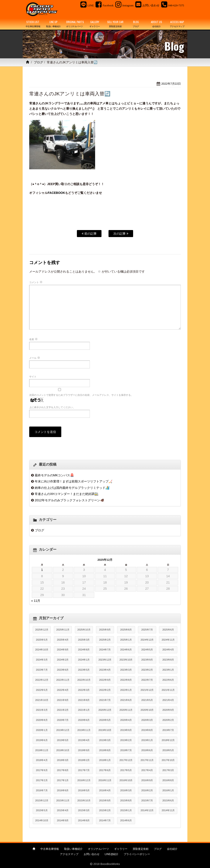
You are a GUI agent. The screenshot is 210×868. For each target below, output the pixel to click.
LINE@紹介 (112, 854)
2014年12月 (147, 810)
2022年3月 (84, 690)
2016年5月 (84, 790)
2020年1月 (42, 730)
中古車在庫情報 (50, 849)
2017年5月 (126, 770)
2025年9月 (105, 630)
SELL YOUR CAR (115, 24)
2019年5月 (63, 740)
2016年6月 (63, 790)
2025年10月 (84, 630)
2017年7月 (84, 770)
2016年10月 (126, 780)
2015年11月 (63, 800)
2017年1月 (63, 780)
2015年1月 (126, 810)
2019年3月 (105, 740)
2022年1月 (126, 690)
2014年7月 (105, 820)
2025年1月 (126, 640)
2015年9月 (105, 800)
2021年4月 (168, 700)
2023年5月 (84, 670)
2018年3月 (63, 760)
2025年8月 (126, 630)
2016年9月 (147, 780)
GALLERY (95, 24)
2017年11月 (147, 760)
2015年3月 (84, 810)
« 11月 (36, 601)
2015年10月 (84, 800)
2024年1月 (84, 660)
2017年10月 (168, 760)
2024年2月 (63, 660)
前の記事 (89, 234)
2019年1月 (147, 740)
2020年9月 (168, 710)
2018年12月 (168, 740)
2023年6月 (63, 670)
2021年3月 (42, 710)
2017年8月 (63, 770)
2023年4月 (105, 670)
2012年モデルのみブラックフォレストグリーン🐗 (69, 500)
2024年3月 (42, 660)
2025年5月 (42, 640)
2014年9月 (63, 820)
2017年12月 (126, 760)
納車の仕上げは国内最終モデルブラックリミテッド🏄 (72, 488)
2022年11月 (63, 680)
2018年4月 (42, 760)
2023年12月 (105, 660)
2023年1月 (168, 670)
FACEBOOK (56, 193)
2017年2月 (42, 780)
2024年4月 (168, 650)
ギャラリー (121, 849)
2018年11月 (42, 750)
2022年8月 (126, 680)
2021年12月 (147, 690)
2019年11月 (84, 730)
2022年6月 (168, 680)
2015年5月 (42, 810)
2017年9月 (42, 770)
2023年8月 (168, 660)
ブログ (38, 62)
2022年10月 (84, 680)
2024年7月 (105, 650)
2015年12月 (42, 800)
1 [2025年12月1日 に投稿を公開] (42, 570)
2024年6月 (126, 650)
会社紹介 (172, 849)
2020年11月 (126, 710)
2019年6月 (42, 740)
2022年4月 (63, 690)
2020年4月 (126, 720)
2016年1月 (168, 790)
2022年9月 (105, 680)
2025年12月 (42, 630)
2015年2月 (105, 810)
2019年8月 (147, 730)
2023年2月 (147, 670)
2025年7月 (147, 630)
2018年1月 (105, 760)
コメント (36, 282)
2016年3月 (126, 790)
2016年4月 (105, 790)
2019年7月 (168, 730)
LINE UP (54, 24)
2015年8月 (126, 800)
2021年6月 (126, 700)
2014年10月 (42, 820)
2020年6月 (84, 720)
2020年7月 (63, 720)
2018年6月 (147, 750)
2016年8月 (168, 780)
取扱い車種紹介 (73, 849)
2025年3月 (84, 640)
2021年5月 (147, 700)
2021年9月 (63, 700)
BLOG (136, 24)
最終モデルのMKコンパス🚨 (54, 475)
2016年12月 (84, 780)
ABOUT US (157, 24)
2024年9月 (63, 650)
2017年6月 (105, 770)
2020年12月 (105, 710)
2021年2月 (63, 710)
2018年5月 (168, 750)
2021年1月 (84, 710)
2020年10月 (147, 710)
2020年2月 (168, 720)
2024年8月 (84, 650)
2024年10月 (42, 650)
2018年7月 (126, 750)
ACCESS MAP (177, 24)
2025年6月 (168, 630)
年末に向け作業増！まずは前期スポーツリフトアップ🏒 (74, 481)
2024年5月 (147, 650)
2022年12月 (42, 680)
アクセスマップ (69, 854)
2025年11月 (63, 630)
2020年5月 (105, 720)
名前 (33, 339)
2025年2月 (105, 640)
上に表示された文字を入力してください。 (52, 407)
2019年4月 (84, 740)
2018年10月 (63, 750)
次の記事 (121, 234)
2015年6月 (168, 800)
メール (35, 358)
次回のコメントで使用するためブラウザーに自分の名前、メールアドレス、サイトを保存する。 (81, 395)
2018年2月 (84, 760)
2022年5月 (42, 690)
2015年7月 (147, 800)
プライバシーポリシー (137, 854)
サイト (33, 377)
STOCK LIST (33, 24)
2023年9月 (147, 660)
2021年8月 (84, 700)
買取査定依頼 (141, 849)
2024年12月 (147, 640)
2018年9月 (84, 750)
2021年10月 (42, 700)
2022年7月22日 (171, 84)
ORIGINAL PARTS (75, 24)
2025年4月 (63, 640)
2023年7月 (42, 670)
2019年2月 (126, 740)
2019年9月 (126, 730)
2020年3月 (147, 720)
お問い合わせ (92, 854)
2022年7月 (147, 680)
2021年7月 (105, 700)
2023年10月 (126, 660)
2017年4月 (147, 770)
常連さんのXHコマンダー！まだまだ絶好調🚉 (67, 494)
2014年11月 (168, 810)
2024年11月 (168, 640)
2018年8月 (105, 750)
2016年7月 (42, 790)
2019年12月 (63, 730)
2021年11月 (168, 690)
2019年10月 (105, 730)
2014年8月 (84, 820)
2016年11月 (105, 780)
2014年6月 (126, 820)
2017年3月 (168, 770)
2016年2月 (147, 790)
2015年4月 (63, 810)
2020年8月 (42, 720)
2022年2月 (105, 690)
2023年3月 (126, 670)
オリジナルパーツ (98, 849)
